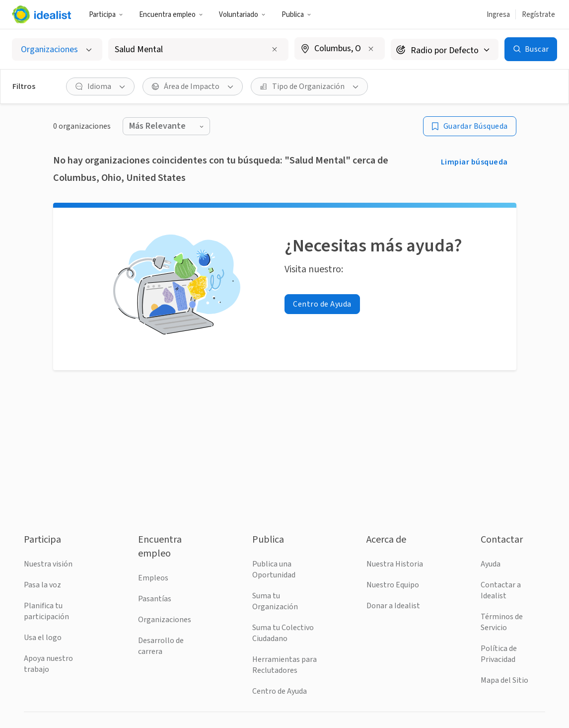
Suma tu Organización (275, 601)
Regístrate (538, 15)
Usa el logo (43, 638)
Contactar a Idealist (501, 590)
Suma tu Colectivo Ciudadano (283, 633)
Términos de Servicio (502, 622)
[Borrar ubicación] (371, 49)
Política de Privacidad (499, 654)
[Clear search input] (275, 49)
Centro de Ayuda (280, 691)
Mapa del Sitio (504, 680)
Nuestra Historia (395, 564)
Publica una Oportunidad (274, 569)
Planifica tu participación (46, 611)
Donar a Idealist (393, 606)
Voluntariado (242, 15)
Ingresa (498, 15)
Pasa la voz (42, 585)
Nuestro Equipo (393, 585)
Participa (106, 15)
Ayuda (491, 564)
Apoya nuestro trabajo (48, 664)
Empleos (153, 578)
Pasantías (155, 599)
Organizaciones (165, 620)
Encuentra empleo (171, 15)
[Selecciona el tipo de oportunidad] (57, 49)
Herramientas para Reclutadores (284, 665)
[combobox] (190, 49)
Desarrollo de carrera (161, 646)
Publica (296, 15)
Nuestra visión (48, 564)
